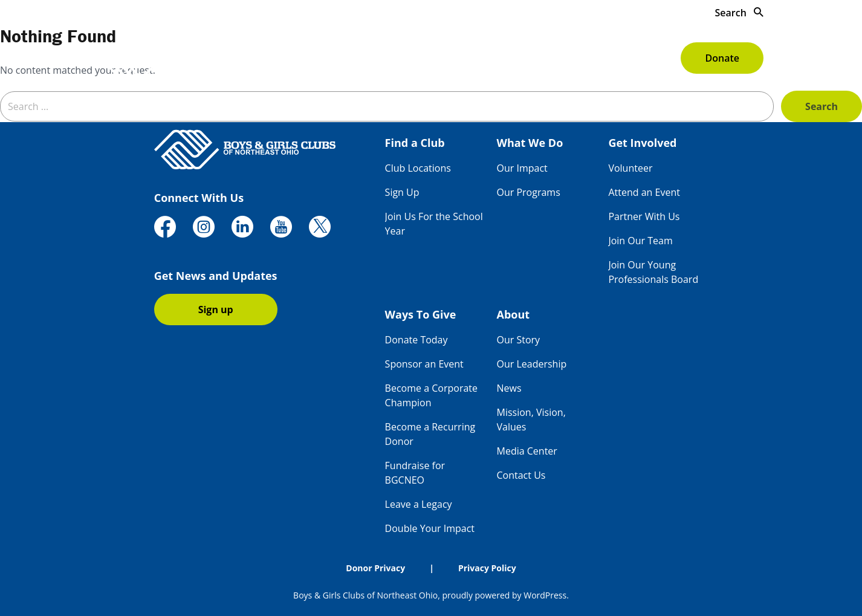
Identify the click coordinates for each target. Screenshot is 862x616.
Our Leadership (532, 364)
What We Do (409, 58)
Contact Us (521, 475)
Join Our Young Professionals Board (653, 272)
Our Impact (522, 168)
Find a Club (328, 58)
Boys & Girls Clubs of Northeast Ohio (365, 595)
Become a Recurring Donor (430, 434)
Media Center (527, 451)
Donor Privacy (375, 568)
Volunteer (630, 168)
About (651, 58)
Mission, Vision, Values (531, 420)
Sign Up (402, 192)
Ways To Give (581, 58)
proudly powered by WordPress (504, 595)
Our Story (519, 340)
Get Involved (494, 58)
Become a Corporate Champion (431, 395)
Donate (722, 58)
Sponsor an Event (424, 364)
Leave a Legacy (419, 504)
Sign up (216, 310)
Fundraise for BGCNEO (415, 473)
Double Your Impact (430, 528)
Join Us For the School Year (434, 224)
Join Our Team (640, 241)
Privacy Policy (487, 568)
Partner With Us (644, 216)
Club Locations (418, 168)
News (509, 388)
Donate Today (416, 340)
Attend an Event (644, 192)
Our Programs (529, 192)
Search (739, 13)
